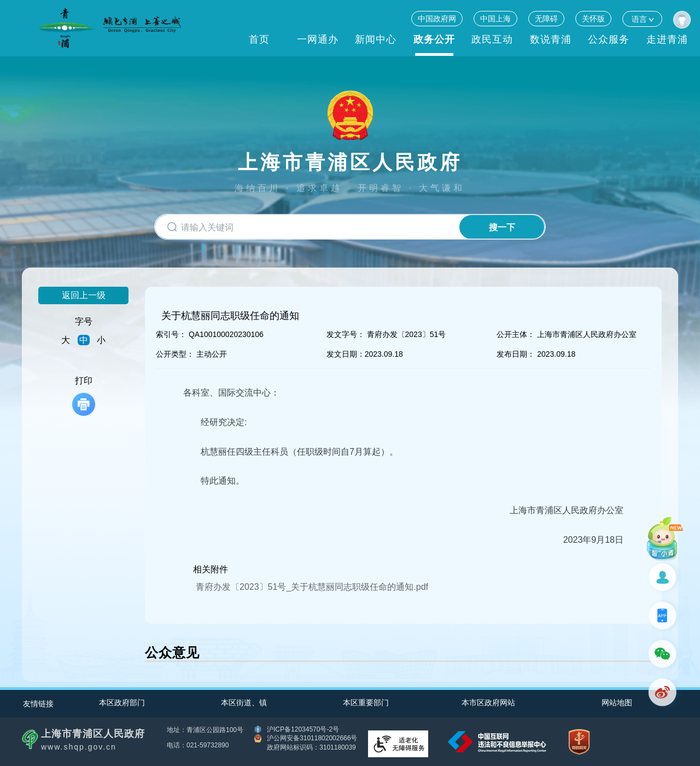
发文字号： (346, 334)
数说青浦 (551, 39)
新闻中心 (376, 39)
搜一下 (502, 227)
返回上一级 (84, 295)
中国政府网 (437, 19)
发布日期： (516, 354)
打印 (84, 396)
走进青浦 (667, 39)
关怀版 (593, 19)
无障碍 (546, 19)
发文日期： (346, 354)
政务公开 (434, 39)
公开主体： (516, 334)
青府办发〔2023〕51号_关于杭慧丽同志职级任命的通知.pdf (312, 587)
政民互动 (492, 39)
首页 (259, 39)
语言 (642, 19)
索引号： (171, 334)
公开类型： (175, 354)
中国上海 (495, 19)
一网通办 (318, 39)
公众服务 (609, 39)
